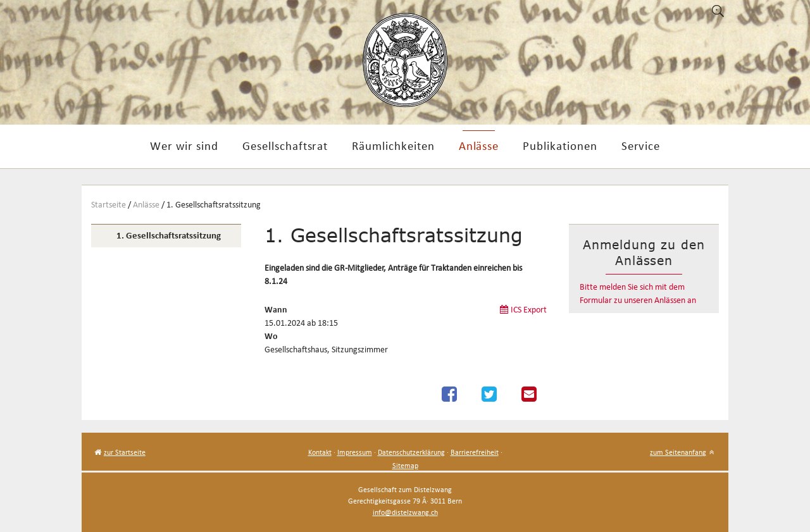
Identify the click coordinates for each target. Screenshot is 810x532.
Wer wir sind (184, 145)
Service (641, 145)
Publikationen (560, 145)
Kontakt (320, 452)
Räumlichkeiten (393, 145)
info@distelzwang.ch (405, 512)
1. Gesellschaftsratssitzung (214, 205)
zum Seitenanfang (678, 452)
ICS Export (529, 310)
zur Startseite (125, 452)
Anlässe (479, 145)
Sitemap (405, 465)
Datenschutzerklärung (411, 452)
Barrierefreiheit (475, 452)
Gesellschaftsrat (285, 145)
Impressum (355, 452)
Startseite (109, 205)
